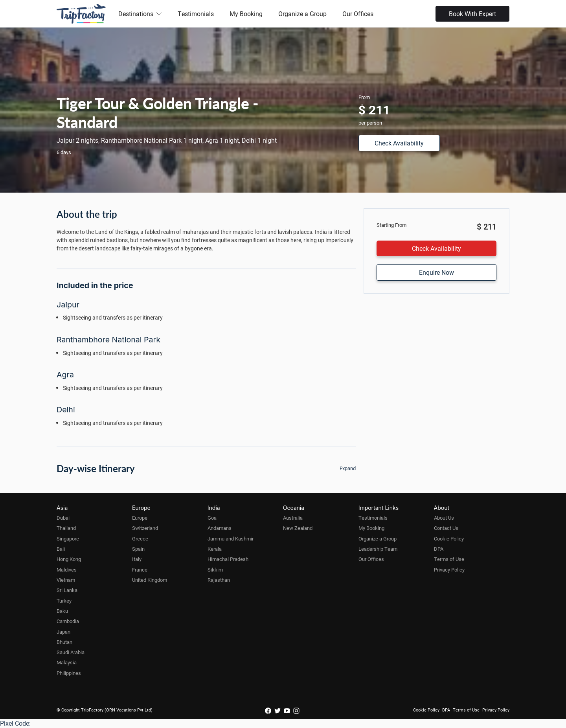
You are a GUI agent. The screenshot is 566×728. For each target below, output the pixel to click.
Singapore (68, 539)
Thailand (66, 528)
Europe (140, 518)
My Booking (246, 14)
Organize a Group (302, 14)
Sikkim (215, 570)
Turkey (64, 601)
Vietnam (66, 580)
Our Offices (358, 14)
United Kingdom (150, 580)
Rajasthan (219, 580)
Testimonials (196, 14)
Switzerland (145, 528)
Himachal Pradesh (228, 559)
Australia (293, 518)
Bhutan (64, 642)
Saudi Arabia (71, 652)
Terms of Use (449, 559)
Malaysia (67, 662)
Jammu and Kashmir (231, 539)
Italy (137, 559)
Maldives (67, 570)
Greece (140, 539)
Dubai (63, 518)
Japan (63, 632)
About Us (444, 518)
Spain (138, 549)
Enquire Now (436, 272)
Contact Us (446, 528)
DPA (439, 549)
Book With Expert (472, 14)
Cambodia (68, 621)
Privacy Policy (449, 570)
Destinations (140, 14)
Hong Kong (69, 559)
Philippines (69, 673)
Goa (212, 518)
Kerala (215, 549)
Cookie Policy (449, 539)
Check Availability (399, 143)
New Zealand (298, 528)
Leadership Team (378, 549)
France (140, 570)
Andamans (220, 528)
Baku (62, 611)
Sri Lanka (67, 590)
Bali (61, 549)
